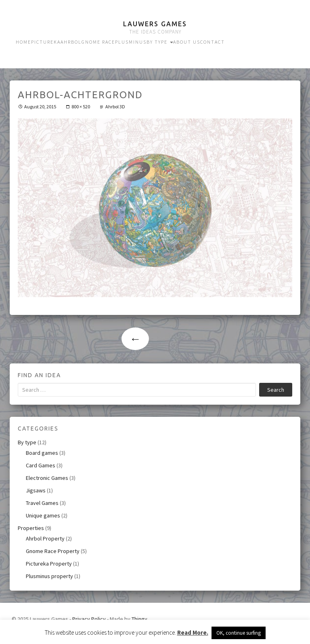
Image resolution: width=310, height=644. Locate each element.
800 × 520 (81, 107)
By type (160, 42)
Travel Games (42, 503)
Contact (213, 42)
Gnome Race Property (53, 551)
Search (276, 390)
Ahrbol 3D (115, 107)
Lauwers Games (155, 24)
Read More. (193, 632)
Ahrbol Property (45, 538)
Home (23, 42)
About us (187, 42)
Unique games (43, 515)
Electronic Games (47, 478)
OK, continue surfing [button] (239, 633)
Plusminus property (49, 576)
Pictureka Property (49, 564)
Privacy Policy (89, 619)
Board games (42, 453)
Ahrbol (71, 42)
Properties (31, 528)
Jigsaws (36, 490)
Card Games (41, 465)
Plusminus (131, 42)
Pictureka (46, 42)
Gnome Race (98, 42)
